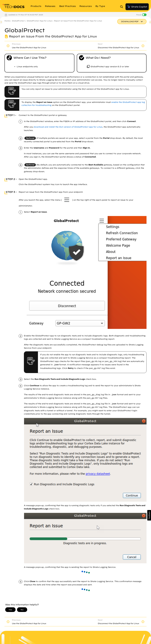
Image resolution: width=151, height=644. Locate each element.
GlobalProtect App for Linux (39, 21)
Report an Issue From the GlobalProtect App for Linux (78, 21)
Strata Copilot (137, 7)
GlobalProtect (18, 21)
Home (7, 21)
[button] (149, 515)
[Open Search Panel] (122, 7)
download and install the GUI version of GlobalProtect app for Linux (68, 127)
